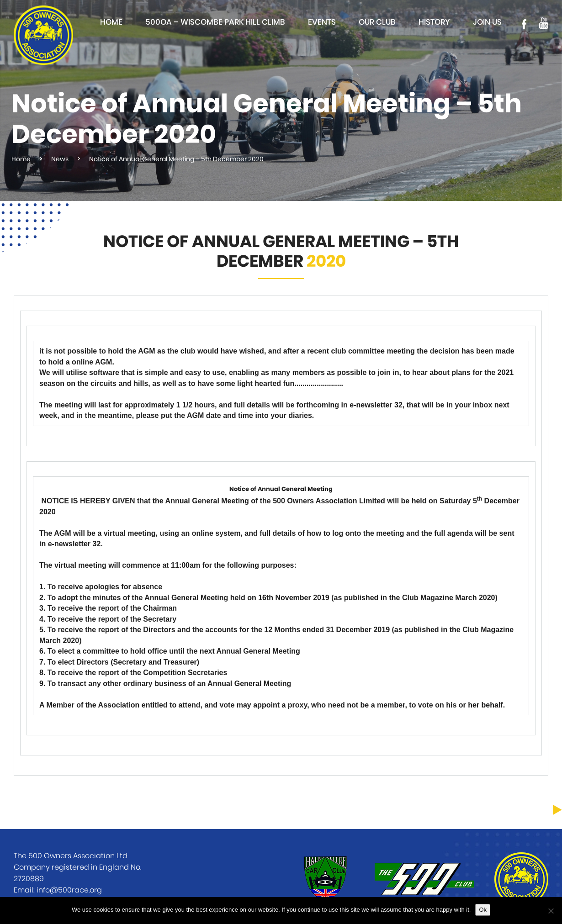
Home (111, 22)
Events (322, 22)
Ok (483, 910)
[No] (551, 911)
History (434, 22)
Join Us (487, 22)
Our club (377, 22)
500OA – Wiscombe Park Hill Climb (215, 22)
